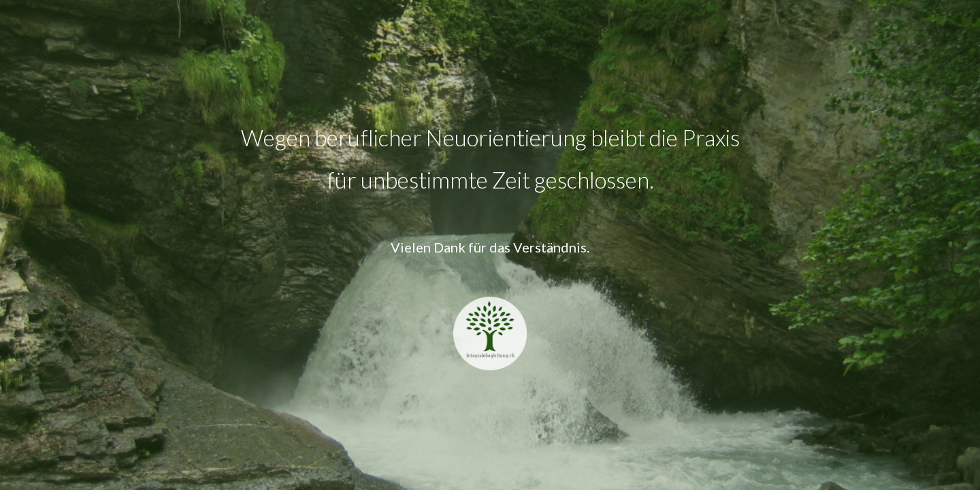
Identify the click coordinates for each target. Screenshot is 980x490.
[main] (490, 159)
